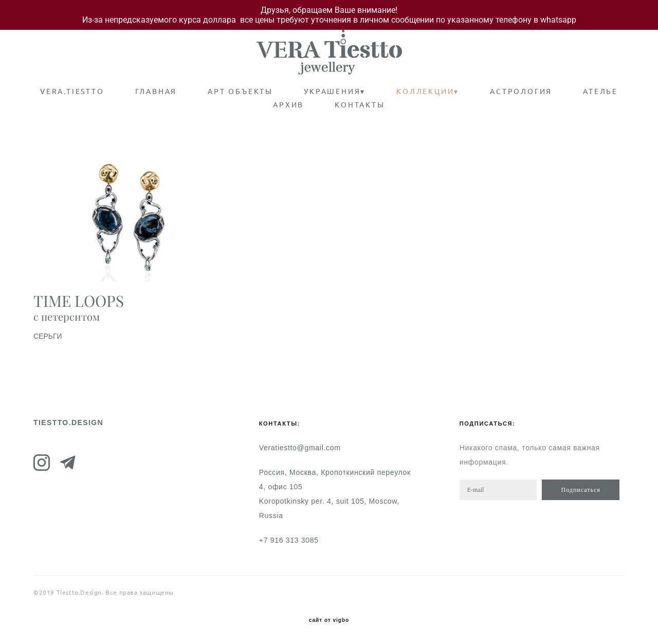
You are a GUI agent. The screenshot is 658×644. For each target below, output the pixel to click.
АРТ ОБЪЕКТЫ (240, 91)
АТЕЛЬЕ (600, 91)
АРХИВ (288, 105)
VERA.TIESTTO (72, 91)
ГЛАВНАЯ (156, 91)
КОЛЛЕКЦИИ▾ (428, 91)
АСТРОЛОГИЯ (521, 91)
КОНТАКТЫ (360, 105)
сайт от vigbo (329, 620)
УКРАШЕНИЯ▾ (335, 91)
